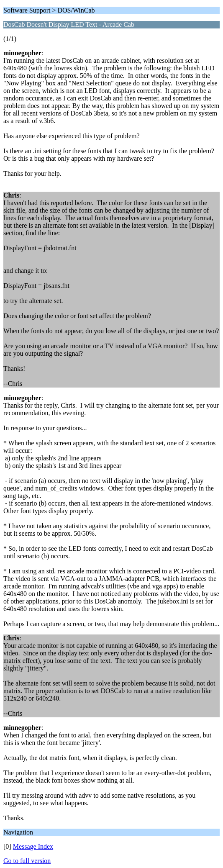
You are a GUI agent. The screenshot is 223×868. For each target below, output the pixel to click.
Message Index (33, 846)
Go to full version (27, 861)
